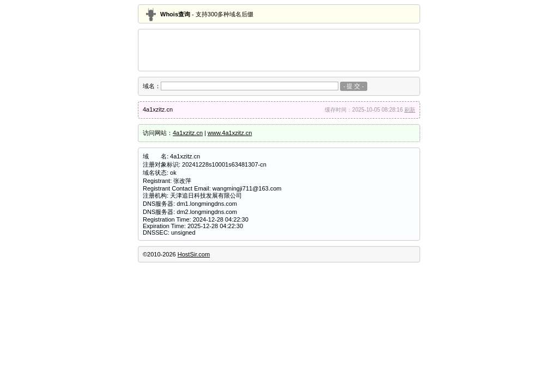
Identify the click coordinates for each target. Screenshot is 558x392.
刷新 (410, 110)
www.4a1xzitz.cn (230, 133)
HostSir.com (194, 254)
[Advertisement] (279, 50)
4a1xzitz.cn (188, 133)
